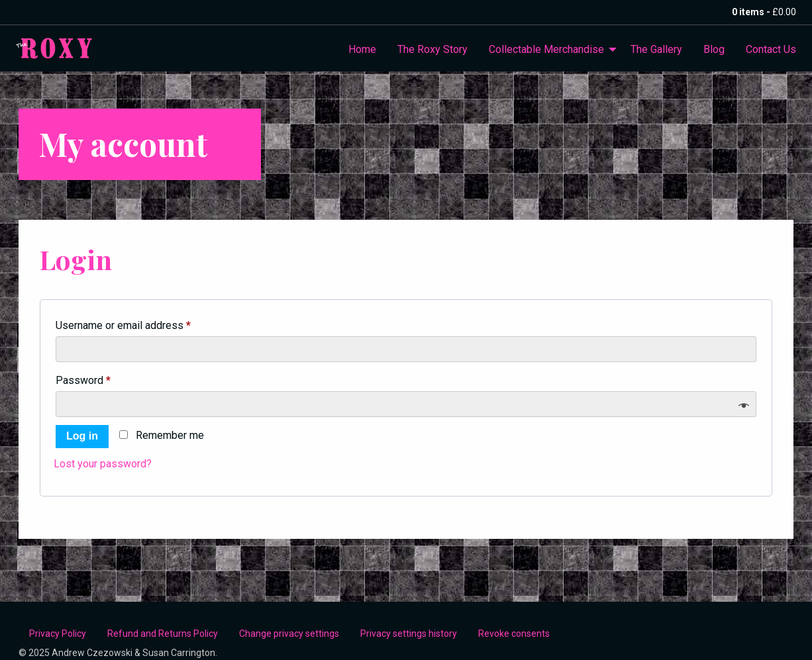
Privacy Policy (58, 634)
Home (362, 49)
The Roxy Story (432, 49)
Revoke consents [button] (514, 634)
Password (104, 378)
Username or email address (144, 323)
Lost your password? (103, 464)
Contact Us (771, 49)
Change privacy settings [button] (289, 634)
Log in (82, 436)
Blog (714, 49)
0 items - (764, 12)
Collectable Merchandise (546, 49)
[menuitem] (362, 50)
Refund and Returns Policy (163, 634)
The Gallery (656, 49)
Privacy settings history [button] (409, 634)
